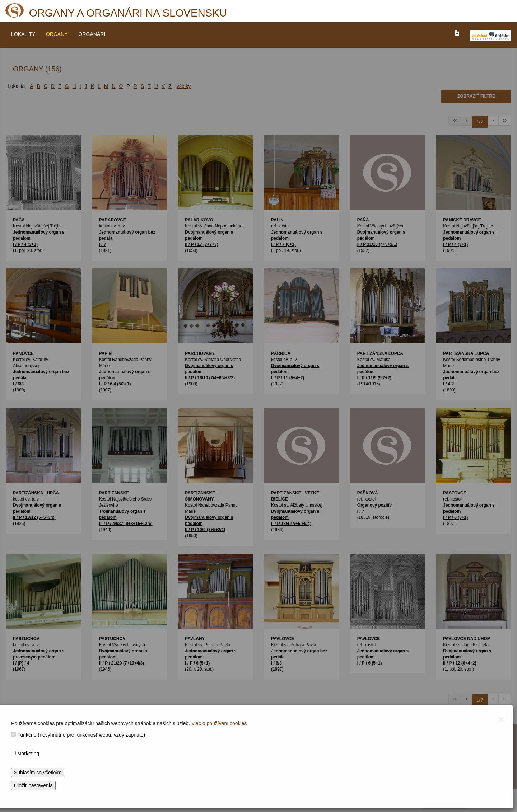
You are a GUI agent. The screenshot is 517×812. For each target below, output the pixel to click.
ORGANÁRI (92, 34)
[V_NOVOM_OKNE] (491, 36)
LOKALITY (23, 34)
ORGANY (57, 34)
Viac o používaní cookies (219, 723)
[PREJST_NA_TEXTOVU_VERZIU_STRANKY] (457, 33)
